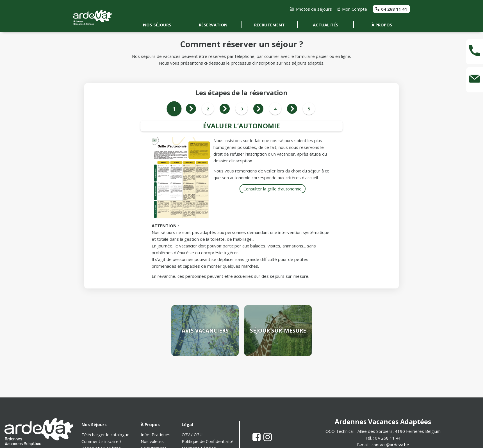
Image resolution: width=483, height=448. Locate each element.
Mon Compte (352, 9)
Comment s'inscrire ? (102, 441)
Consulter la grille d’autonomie (273, 189)
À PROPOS (382, 25)
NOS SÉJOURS (157, 25)
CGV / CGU (192, 435)
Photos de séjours (311, 9)
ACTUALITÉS (326, 25)
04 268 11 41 (391, 9)
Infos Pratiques (156, 435)
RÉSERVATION (213, 25)
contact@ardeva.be (390, 445)
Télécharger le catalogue (105, 435)
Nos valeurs (152, 441)
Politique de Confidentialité (208, 441)
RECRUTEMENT (269, 25)
